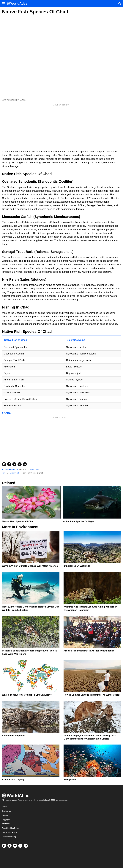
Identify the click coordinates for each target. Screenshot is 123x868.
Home (4, 807)
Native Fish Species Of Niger (78, 521)
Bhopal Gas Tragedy (13, 780)
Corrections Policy (9, 832)
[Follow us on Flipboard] (4, 846)
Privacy (5, 815)
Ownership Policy (9, 837)
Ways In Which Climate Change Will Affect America (30, 566)
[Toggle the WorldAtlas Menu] (3, 3)
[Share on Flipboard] (4, 464)
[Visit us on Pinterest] (20, 846)
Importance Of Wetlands (77, 566)
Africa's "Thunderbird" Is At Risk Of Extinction (89, 651)
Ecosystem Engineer (13, 736)
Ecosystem (70, 780)
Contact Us (7, 811)
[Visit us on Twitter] (15, 846)
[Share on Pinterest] (20, 464)
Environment (35, 470)
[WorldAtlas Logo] (18, 3)
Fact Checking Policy (11, 828)
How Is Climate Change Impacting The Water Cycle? (92, 695)
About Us (6, 824)
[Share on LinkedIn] (25, 464)
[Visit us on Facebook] (10, 846)
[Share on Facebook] (9, 464)
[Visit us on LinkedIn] (26, 846)
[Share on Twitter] (14, 464)
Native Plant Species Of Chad (18, 521)
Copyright (6, 820)
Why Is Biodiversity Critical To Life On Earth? (27, 695)
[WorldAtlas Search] (120, 3)
